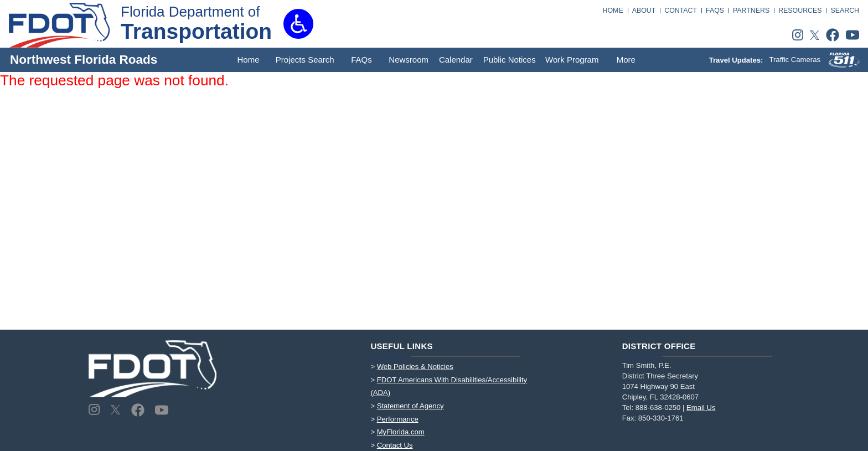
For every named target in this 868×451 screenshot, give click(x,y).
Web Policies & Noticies (415, 367)
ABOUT (644, 11)
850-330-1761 (661, 418)
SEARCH (845, 11)
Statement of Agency (410, 406)
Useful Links (402, 346)
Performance (398, 419)
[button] (298, 24)
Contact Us (395, 445)
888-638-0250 (658, 408)
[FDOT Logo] (59, 25)
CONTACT (681, 11)
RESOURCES (800, 11)
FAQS (715, 11)
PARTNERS (751, 11)
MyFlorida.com (401, 432)
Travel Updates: (737, 60)
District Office (659, 346)
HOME (613, 11)
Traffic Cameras (795, 60)
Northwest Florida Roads (84, 60)
